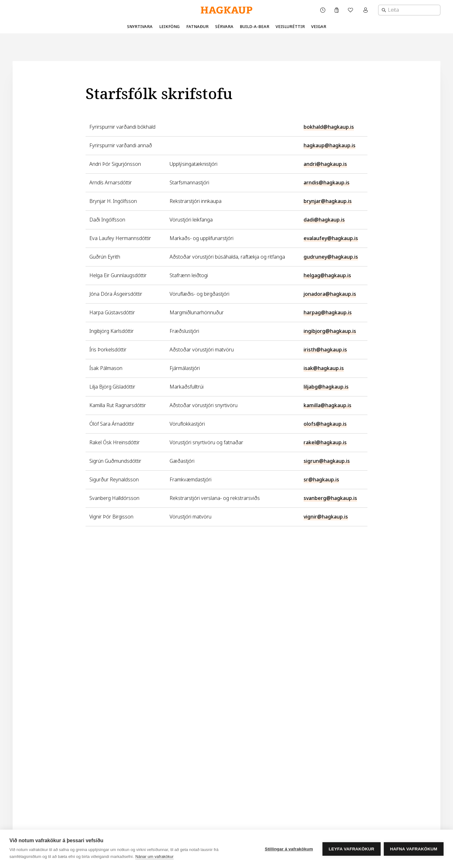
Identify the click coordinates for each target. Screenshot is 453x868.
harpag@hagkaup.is (328, 313)
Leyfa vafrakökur (352, 849)
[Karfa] (337, 10)
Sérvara (224, 27)
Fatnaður (197, 27)
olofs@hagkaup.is (325, 424)
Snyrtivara (140, 27)
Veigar (319, 27)
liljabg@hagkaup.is (326, 387)
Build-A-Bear (254, 27)
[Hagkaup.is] (226, 10)
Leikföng (169, 27)
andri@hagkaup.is (325, 164)
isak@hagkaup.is (324, 368)
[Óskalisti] (351, 10)
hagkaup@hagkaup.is (330, 146)
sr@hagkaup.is (321, 480)
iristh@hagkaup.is (325, 350)
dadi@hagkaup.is (324, 220)
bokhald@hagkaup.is (329, 127)
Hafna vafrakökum (414, 849)
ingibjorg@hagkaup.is (330, 331)
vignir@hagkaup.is (326, 517)
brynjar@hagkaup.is (328, 201)
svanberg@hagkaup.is (330, 498)
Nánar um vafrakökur (154, 857)
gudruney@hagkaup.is (331, 257)
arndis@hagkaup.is (327, 183)
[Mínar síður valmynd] (366, 10)
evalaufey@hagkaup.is (331, 238)
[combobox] (409, 10)
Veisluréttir (290, 27)
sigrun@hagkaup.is (327, 461)
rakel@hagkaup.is (325, 442)
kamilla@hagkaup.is (327, 405)
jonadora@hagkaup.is (330, 294)
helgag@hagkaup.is (327, 275)
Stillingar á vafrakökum (289, 849)
